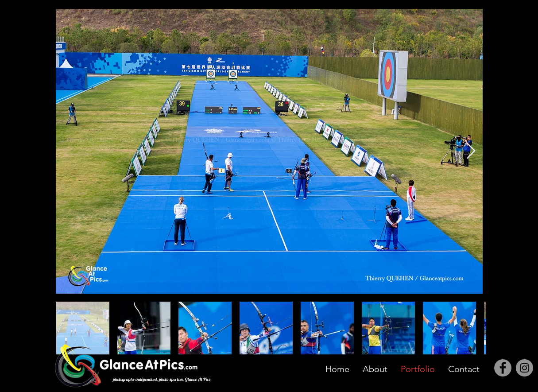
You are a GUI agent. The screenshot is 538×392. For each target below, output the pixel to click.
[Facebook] (503, 368)
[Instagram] (524, 368)
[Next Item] (471, 151)
